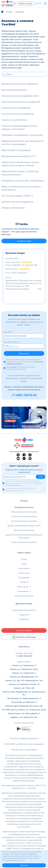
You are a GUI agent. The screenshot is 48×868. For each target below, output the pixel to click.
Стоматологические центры (24, 516)
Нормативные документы (24, 610)
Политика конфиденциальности (24, 738)
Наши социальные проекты (24, 542)
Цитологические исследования (17, 202)
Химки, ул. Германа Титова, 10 (24, 684)
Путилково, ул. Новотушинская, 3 (24, 698)
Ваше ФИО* (8, 332)
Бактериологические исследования (20, 84)
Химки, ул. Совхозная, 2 (24, 673)
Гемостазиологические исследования (21, 102)
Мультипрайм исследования (16, 150)
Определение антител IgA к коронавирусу (23, 180)
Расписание (24, 573)
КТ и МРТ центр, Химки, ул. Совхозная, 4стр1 (24, 710)
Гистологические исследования (18, 114)
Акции (24, 564)
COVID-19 (24, 582)
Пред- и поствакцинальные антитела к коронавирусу (21, 188)
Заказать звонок (24, 630)
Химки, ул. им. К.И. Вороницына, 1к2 (24, 680)
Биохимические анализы (14, 90)
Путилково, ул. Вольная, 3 (24, 702)
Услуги (24, 501)
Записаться (24, 353)
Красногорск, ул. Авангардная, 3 (24, 713)
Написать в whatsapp (24, 637)
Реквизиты (24, 619)
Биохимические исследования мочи (20, 96)
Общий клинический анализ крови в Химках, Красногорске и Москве (20, 164)
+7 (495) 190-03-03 (24, 395)
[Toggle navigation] (45, 3)
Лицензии (24, 615)
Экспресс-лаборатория (13, 208)
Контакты (24, 647)
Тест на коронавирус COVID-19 (17, 196)
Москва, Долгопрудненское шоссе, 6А (24, 706)
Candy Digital (31, 750)
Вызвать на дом (26, 3)
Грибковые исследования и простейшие (22, 135)
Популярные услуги (24, 507)
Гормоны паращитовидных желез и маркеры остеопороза (20, 127)
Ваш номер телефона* (12, 342)
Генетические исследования (16, 108)
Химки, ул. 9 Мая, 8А (24, 688)
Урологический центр (24, 530)
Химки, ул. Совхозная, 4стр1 (24, 669)
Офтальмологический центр (24, 512)
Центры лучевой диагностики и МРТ (24, 526)
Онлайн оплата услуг (24, 596)
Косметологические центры (24, 521)
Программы (24, 577)
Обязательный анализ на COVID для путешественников (20, 173)
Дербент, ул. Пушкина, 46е (24, 717)
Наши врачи (24, 568)
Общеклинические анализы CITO (18, 156)
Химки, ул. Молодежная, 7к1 (24, 677)
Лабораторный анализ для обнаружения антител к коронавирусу (22, 143)
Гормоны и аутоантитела (14, 120)
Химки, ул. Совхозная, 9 (24, 665)
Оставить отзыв (24, 241)
